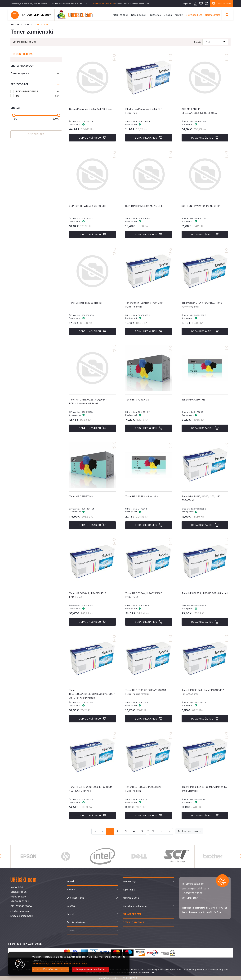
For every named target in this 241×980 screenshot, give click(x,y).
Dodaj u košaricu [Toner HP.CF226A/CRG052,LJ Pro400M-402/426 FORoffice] (92, 816)
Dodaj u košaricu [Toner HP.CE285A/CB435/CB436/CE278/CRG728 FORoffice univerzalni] (92, 719)
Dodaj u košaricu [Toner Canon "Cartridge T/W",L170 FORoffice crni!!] (149, 331)
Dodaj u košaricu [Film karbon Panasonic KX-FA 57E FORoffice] (149, 138)
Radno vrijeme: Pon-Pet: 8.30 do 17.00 (70, 4)
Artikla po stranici (188, 831)
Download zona (194, 15)
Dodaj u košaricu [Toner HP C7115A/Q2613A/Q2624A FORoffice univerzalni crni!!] (92, 428)
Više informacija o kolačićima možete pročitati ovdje (60, 964)
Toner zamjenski (20, 73)
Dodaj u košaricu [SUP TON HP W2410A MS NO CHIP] (205, 235)
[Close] (51, 969)
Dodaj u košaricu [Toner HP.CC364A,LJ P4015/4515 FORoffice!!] (92, 622)
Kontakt (179, 15)
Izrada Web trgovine (108, 978)
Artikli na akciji (121, 15)
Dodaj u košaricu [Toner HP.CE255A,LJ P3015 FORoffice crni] (205, 622)
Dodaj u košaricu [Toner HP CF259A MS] (149, 428)
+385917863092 (123, 4)
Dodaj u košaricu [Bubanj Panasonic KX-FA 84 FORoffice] (92, 138)
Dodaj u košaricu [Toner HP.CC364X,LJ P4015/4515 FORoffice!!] (149, 622)
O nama (168, 15)
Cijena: (15, 108)
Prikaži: (198, 42)
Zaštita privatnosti (77, 922)
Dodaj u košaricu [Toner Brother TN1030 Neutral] (92, 331)
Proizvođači (155, 15)
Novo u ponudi (139, 15)
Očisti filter (36, 134)
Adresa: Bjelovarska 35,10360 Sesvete (29, 4)
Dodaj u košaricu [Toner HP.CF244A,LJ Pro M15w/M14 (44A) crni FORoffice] (205, 816)
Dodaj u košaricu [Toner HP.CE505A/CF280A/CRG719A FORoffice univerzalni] (149, 719)
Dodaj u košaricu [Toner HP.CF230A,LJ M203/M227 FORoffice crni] (149, 816)
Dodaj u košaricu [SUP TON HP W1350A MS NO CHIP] (92, 235)
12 (153, 831)
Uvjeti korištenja (75, 898)
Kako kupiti (129, 890)
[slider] (14, 115)
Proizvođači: (19, 84)
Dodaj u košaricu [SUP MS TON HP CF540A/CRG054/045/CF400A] (205, 138)
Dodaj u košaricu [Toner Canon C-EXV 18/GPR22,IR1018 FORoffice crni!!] (205, 331)
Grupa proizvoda (22, 66)
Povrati (71, 914)
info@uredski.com (141, 4)
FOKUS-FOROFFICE (38, 92)
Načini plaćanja (131, 898)
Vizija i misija (130, 882)
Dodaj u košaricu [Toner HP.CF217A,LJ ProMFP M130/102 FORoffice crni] (205, 719)
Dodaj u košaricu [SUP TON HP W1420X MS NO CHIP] (149, 235)
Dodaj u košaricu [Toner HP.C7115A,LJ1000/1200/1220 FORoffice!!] (205, 525)
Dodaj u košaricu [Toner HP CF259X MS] (92, 525)
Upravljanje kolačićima (135, 906)
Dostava (71, 906)
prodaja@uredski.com (22, 916)
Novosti (71, 890)
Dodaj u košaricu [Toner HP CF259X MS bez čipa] (149, 525)
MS (38, 96)
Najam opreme (213, 15)
